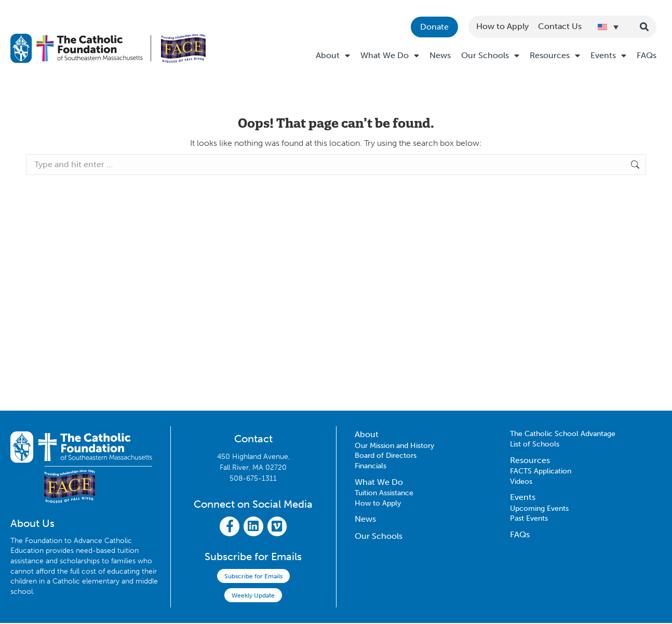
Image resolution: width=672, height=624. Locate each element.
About (333, 56)
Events (608, 56)
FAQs (647, 55)
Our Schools (490, 56)
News (440, 55)
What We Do (390, 56)
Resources (555, 56)
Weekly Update (253, 596)
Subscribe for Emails (253, 577)
